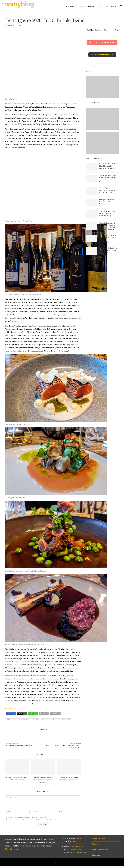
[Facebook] (55, 864)
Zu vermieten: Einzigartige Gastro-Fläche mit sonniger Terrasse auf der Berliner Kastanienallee (43, 781)
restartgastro (66, 721)
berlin (9, 721)
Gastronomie (70, 6)
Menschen (81, 6)
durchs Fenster (20, 663)
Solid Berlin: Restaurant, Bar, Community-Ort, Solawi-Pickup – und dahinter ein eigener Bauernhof (108, 241)
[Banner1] (102, 88)
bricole (16, 721)
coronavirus (25, 721)
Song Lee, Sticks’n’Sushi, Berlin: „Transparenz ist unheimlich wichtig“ (107, 216)
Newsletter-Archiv (99, 840)
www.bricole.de (11, 710)
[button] (9, 716)
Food (100, 6)
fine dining (36, 721)
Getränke (91, 6)
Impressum (96, 856)
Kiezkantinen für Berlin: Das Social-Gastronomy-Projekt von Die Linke (108, 253)
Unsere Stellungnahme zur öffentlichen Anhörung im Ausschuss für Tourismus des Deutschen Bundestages (108, 229)
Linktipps (96, 846)
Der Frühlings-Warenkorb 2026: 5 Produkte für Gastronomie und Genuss (107, 168)
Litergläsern (18, 666)
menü (44, 721)
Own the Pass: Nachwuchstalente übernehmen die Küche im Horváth (107, 193)
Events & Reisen (110, 6)
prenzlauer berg (54, 721)
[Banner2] (102, 120)
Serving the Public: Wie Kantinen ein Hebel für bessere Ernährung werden (109, 204)
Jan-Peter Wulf (11, 27)
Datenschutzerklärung (100, 851)
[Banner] (102, 144)
